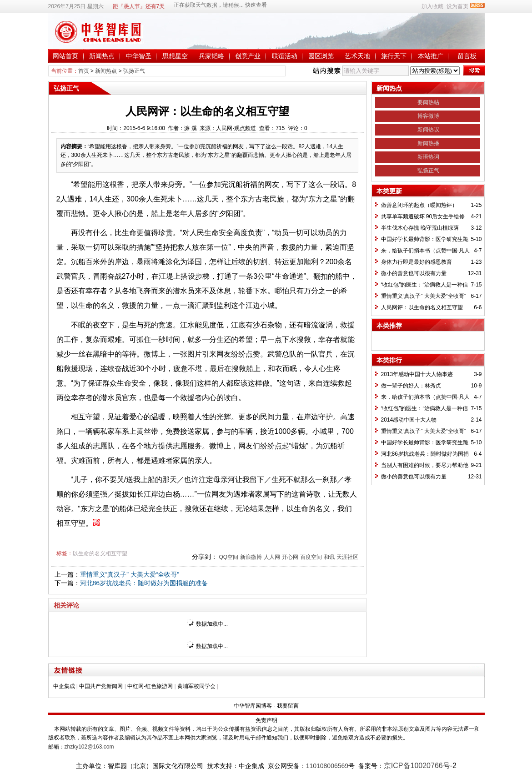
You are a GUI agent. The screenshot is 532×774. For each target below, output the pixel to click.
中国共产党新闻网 (101, 686)
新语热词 (428, 157)
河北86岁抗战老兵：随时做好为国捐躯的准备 (144, 583)
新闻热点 (102, 56)
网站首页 (65, 56)
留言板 (467, 56)
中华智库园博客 (253, 706)
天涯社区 (347, 557)
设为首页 (457, 6)
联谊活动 (285, 56)
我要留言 (288, 706)
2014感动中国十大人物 (409, 420)
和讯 (329, 557)
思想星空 (175, 56)
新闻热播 (428, 143)
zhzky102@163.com (89, 747)
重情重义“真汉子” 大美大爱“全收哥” (130, 574)
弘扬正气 (134, 71)
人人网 (272, 557)
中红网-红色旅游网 (150, 686)
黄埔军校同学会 (196, 686)
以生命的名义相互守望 (100, 553)
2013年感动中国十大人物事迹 (417, 374)
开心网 (290, 557)
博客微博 (428, 116)
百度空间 (311, 557)
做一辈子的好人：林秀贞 (411, 386)
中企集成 (64, 686)
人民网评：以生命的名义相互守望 (422, 307)
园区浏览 (321, 56)
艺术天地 (357, 56)
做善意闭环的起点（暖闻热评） (419, 205)
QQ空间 (228, 557)
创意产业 (248, 56)
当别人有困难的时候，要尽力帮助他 (425, 465)
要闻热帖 (428, 102)
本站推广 (431, 56)
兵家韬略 (211, 56)
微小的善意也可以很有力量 (414, 273)
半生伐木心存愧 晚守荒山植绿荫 (420, 228)
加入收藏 (432, 6)
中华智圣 (139, 56)
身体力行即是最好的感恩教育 (417, 262)
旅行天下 (394, 56)
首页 (84, 71)
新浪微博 (251, 557)
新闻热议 (428, 130)
